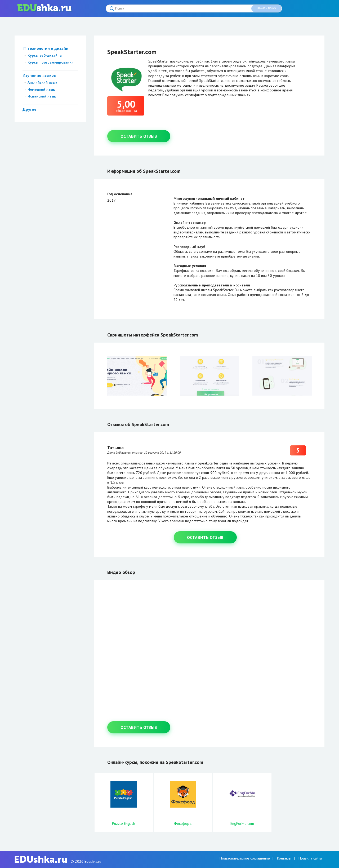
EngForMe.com (242, 823)
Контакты (284, 858)
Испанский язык (42, 96)
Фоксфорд (183, 823)
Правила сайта (310, 858)
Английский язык (42, 82)
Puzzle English (124, 823)
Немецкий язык (41, 89)
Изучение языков (39, 75)
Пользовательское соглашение (245, 858)
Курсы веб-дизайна (45, 55)
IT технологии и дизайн (45, 48)
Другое (30, 109)
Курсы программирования (51, 62)
